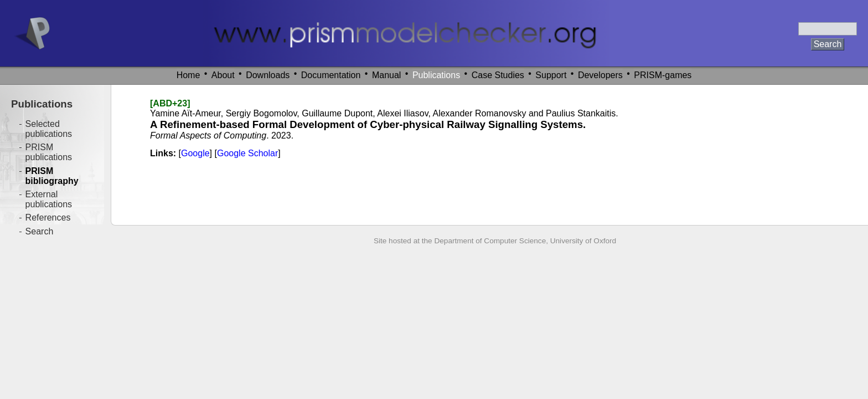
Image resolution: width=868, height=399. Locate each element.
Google (195, 153)
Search (40, 231)
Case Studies (498, 75)
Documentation (331, 75)
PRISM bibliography (52, 176)
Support (551, 75)
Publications (436, 75)
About (223, 75)
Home (188, 75)
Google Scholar (247, 153)
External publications (49, 199)
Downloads (268, 75)
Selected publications (49, 129)
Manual (386, 75)
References (48, 218)
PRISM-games (663, 75)
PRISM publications (49, 152)
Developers (600, 75)
